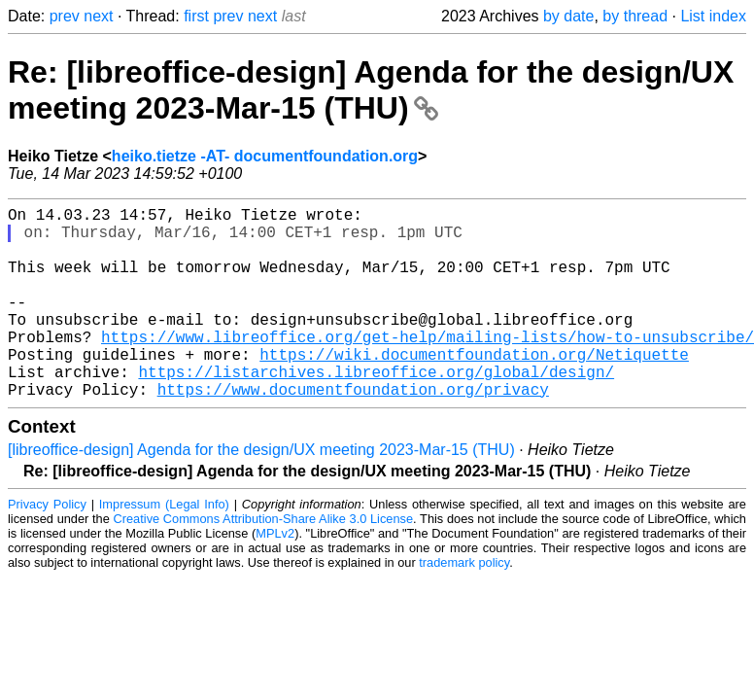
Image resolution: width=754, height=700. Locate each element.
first (196, 16)
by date (568, 16)
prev (65, 16)
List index (713, 16)
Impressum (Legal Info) (164, 547)
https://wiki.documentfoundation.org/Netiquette (474, 389)
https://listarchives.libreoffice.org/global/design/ (376, 410)
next (98, 16)
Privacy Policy (47, 547)
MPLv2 (275, 576)
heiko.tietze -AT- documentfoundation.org (265, 156)
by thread (635, 16)
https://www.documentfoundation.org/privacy (353, 432)
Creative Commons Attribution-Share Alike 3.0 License (264, 561)
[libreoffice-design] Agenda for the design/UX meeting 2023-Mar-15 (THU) (261, 492)
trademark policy (464, 605)
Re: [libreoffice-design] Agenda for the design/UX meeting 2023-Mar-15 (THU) (371, 90)
